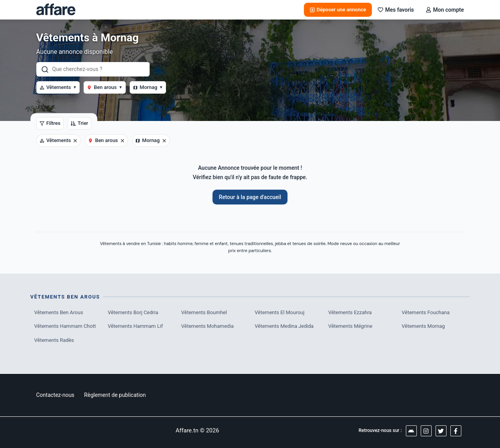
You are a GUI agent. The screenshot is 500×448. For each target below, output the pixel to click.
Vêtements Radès (54, 340)
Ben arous (104, 87)
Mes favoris (396, 10)
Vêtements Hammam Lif (135, 326)
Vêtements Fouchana (426, 312)
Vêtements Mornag (423, 326)
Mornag (148, 87)
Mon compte (445, 10)
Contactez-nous (55, 395)
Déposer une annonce (338, 10)
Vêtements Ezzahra (350, 312)
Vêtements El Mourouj (279, 312)
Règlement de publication (115, 395)
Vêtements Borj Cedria (133, 312)
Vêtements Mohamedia (208, 326)
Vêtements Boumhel (204, 312)
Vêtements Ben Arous (59, 312)
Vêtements (58, 87)
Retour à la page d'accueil (250, 197)
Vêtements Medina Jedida (284, 326)
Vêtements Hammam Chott (65, 326)
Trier (79, 123)
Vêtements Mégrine (350, 326)
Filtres (50, 123)
